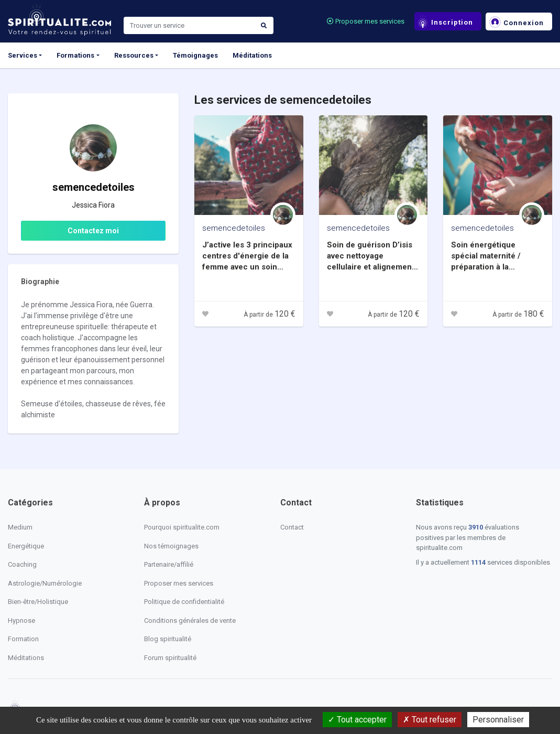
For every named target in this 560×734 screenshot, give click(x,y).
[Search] (189, 26)
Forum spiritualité (170, 658)
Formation (23, 639)
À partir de (270, 315)
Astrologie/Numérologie (45, 583)
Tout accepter (357, 720)
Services (23, 55)
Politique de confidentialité (184, 602)
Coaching (22, 564)
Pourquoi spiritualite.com (182, 527)
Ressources (134, 55)
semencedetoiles (234, 228)
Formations (75, 55)
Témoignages (195, 55)
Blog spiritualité (168, 639)
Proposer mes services (366, 21)
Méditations (252, 55)
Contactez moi (93, 231)
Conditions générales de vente (190, 620)
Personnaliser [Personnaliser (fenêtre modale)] (498, 720)
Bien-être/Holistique (38, 602)
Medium (20, 527)
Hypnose (21, 620)
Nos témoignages (171, 546)
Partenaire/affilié (169, 564)
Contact (292, 527)
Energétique (26, 546)
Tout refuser (430, 720)
